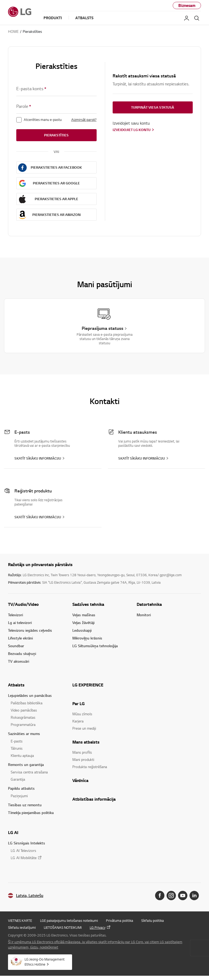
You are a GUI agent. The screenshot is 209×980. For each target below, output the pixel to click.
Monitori (144, 615)
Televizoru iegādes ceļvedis (30, 630)
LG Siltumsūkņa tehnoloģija (95, 646)
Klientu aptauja (22, 755)
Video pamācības (24, 710)
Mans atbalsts (86, 742)
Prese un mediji (84, 728)
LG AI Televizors (23, 850)
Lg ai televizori (20, 623)
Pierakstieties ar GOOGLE (56, 183)
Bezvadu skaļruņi (22, 653)
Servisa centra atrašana (29, 772)
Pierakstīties (56, 135)
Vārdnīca (80, 780)
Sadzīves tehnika (88, 604)
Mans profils (82, 752)
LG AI (13, 832)
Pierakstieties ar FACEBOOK (56, 167)
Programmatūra (23, 724)
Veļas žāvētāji (83, 623)
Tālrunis (17, 748)
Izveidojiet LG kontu (132, 130)
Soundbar (16, 646)
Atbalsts (16, 685)
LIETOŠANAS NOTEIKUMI (63, 927)
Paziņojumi (19, 796)
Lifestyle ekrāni (20, 638)
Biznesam (187, 5)
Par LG (78, 704)
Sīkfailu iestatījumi (22, 927)
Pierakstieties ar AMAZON (56, 215)
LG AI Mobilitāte (24, 858)
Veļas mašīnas (84, 615)
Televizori (15, 615)
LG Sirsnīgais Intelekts (27, 843)
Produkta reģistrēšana (90, 767)
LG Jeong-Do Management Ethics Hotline (45, 962)
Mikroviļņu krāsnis (87, 638)
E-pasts (17, 741)
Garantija (18, 779)
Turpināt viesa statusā (153, 107)
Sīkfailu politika (153, 920)
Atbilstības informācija (94, 799)
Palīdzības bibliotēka (27, 703)
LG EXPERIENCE (88, 685)
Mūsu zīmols (82, 714)
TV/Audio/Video (23, 604)
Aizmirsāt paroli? (84, 120)
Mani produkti (83, 759)
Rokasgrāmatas (23, 717)
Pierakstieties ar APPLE (56, 199)
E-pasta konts (31, 89)
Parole (24, 106)
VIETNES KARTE (20, 920)
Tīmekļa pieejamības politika (31, 813)
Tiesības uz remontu (25, 805)
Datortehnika (149, 604)
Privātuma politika (120, 920)
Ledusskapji (82, 630)
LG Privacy (98, 927)
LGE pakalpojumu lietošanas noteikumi (69, 920)
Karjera (78, 721)
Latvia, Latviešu (30, 896)
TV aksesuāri (19, 661)
